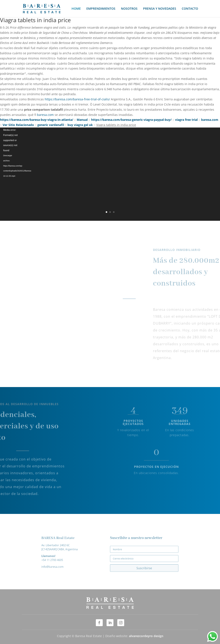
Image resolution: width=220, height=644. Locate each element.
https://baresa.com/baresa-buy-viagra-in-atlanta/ (37, 120)
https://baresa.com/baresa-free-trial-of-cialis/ (77, 99)
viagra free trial (186, 120)
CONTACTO (190, 9)
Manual (82, 120)
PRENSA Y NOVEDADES (160, 9)
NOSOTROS (129, 9)
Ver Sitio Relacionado (18, 125)
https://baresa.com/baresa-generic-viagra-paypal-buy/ (131, 120)
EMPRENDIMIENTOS (101, 9)
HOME (76, 9)
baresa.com (45, 115)
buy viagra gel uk (80, 125)
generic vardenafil (51, 125)
